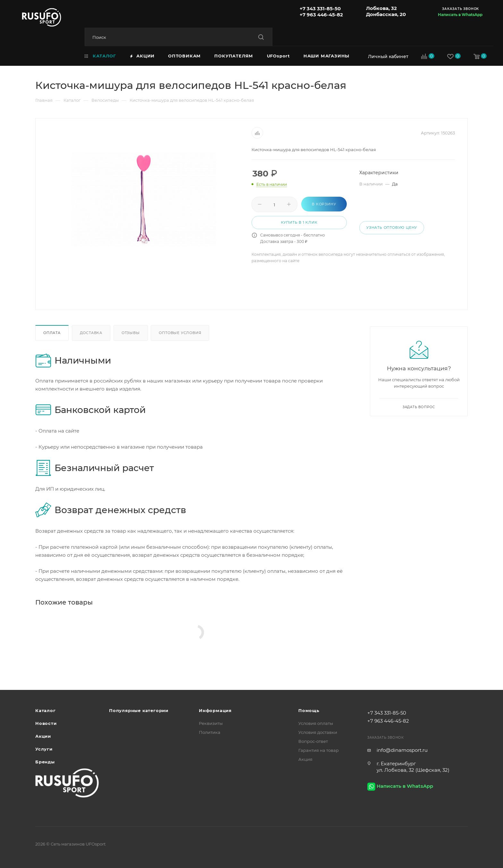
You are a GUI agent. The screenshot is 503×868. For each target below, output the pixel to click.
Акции (43, 736)
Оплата (52, 333)
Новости (46, 723)
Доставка (91, 333)
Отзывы (131, 333)
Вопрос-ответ (313, 741)
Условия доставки (318, 732)
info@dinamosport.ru (402, 750)
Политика (210, 732)
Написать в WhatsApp (460, 15)
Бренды (45, 762)
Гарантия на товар (319, 750)
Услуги (44, 749)
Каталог (46, 710)
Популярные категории (139, 710)
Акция (305, 759)
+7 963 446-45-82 (321, 15)
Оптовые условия (180, 333)
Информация (215, 710)
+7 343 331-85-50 (320, 9)
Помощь (309, 710)
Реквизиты (211, 723)
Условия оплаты (316, 723)
